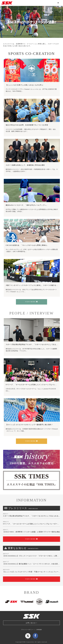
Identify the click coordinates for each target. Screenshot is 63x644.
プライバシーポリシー (27, 630)
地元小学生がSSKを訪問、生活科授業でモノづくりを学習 (27, 125)
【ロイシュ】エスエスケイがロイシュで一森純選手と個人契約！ (29, 425)
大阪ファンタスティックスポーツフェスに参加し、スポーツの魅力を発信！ (33, 285)
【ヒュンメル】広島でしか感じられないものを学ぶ (25, 85)
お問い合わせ (31, 623)
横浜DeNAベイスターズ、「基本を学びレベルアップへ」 (27, 205)
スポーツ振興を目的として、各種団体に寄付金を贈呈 (25, 165)
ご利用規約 (39, 630)
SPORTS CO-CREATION (31, 54)
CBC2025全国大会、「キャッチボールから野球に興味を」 (27, 245)
